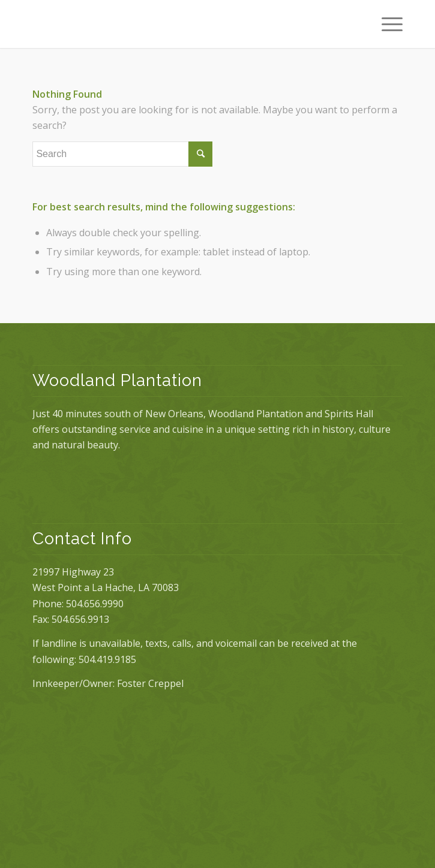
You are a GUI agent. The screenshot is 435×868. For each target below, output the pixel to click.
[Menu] (386, 24)
